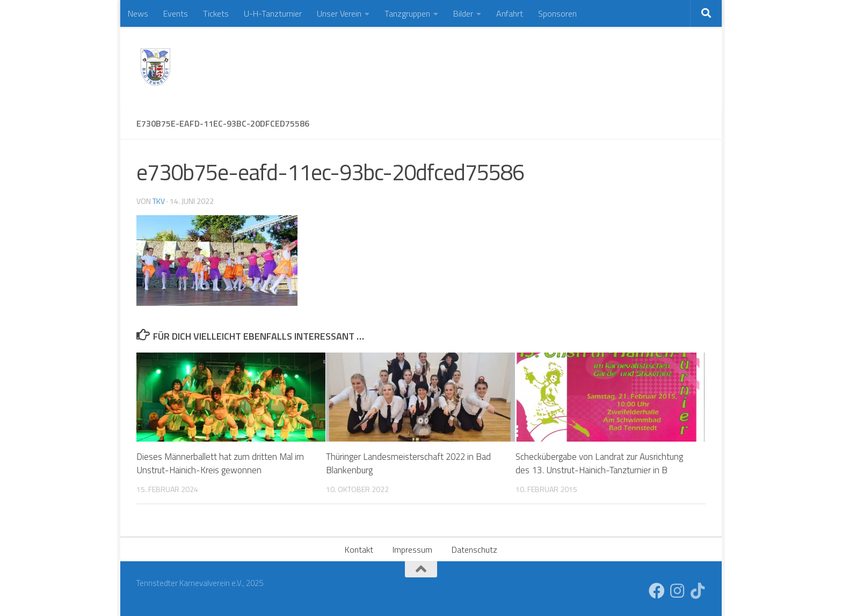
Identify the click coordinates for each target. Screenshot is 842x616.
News (138, 13)
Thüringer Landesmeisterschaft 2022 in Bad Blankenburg (409, 464)
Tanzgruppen (407, 13)
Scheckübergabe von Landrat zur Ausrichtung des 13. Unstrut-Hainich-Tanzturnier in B (599, 464)
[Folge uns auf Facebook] (657, 591)
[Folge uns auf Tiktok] (698, 591)
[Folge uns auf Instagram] (677, 591)
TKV (159, 201)
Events (176, 13)
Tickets (216, 13)
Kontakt (359, 549)
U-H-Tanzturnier (273, 13)
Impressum (412, 549)
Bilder (463, 13)
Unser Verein (339, 13)
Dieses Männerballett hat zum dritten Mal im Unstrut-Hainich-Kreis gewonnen (220, 464)
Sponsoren (557, 13)
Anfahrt (510, 13)
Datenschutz (474, 549)
